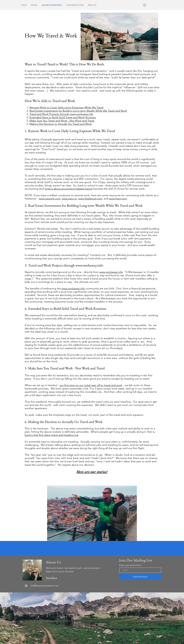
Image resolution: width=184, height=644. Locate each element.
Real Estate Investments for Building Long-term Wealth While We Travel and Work (78, 111)
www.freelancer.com (90, 199)
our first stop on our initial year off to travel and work (91, 385)
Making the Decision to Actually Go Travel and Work (61, 124)
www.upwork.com (50, 199)
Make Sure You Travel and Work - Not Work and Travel (62, 121)
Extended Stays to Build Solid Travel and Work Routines (63, 117)
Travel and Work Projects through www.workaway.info (61, 114)
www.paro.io (69, 199)
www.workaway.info (89, 265)
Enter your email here (130, 565)
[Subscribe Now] (140, 577)
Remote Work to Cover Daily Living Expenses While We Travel (66, 108)
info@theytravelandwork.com (44, 586)
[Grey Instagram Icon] (145, 5)
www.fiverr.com (118, 199)
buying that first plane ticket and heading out (52, 435)
